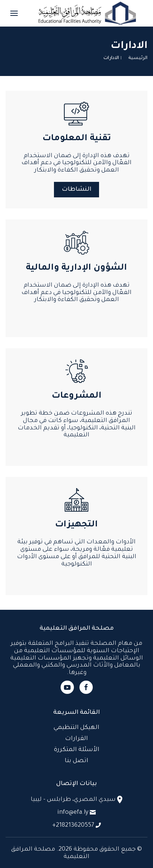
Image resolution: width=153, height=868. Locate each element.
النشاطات (76, 190)
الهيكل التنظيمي (76, 728)
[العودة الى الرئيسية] (87, 13)
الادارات (111, 58)
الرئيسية (138, 58)
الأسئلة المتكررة (77, 750)
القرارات (76, 739)
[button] (14, 13)
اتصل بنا (76, 761)
